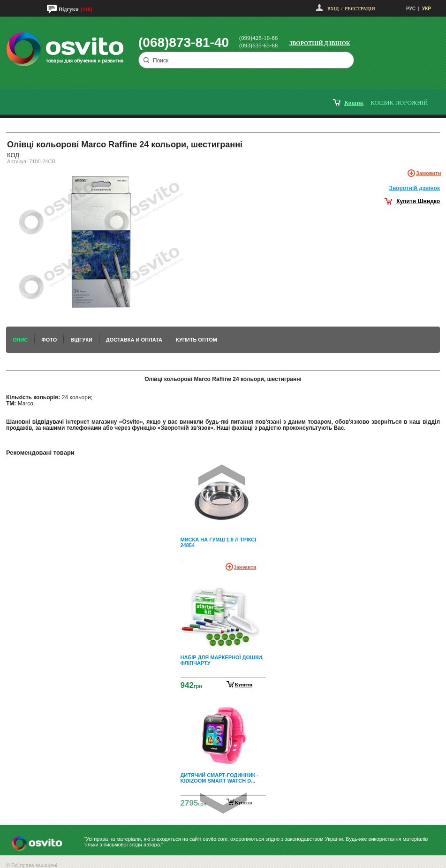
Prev (222, 475)
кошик (354, 103)
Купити (244, 685)
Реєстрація (360, 9)
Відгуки (69, 9)
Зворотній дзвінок (320, 43)
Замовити (428, 173)
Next (223, 803)
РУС (411, 9)
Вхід (333, 9)
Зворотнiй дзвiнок (414, 188)
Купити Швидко (418, 201)
